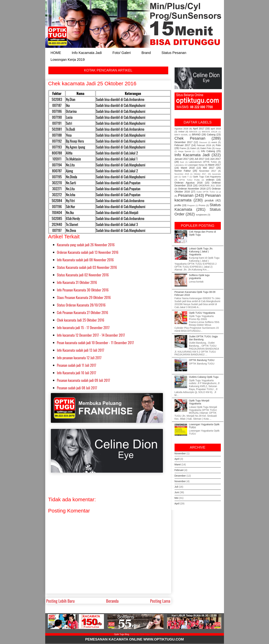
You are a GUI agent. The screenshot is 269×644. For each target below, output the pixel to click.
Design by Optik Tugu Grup (142, 634)
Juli (176, 487)
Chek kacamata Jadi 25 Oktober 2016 (81, 320)
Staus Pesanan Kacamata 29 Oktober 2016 (84, 297)
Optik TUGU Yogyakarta (202, 313)
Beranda (112, 601)
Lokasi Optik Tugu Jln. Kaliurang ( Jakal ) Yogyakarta (201, 252)
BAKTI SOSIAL (181, 135)
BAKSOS (193, 132)
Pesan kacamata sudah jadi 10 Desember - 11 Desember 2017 (95, 343)
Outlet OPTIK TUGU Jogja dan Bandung (203, 338)
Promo (202, 205)
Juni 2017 (215, 159)
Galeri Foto (206, 148)
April (177, 459)
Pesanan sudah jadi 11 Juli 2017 (77, 365)
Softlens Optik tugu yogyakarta (199, 277)
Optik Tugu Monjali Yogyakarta (199, 402)
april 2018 (216, 129)
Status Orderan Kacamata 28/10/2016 (81, 305)
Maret (178, 464)
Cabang (211, 135)
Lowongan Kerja (196, 165)
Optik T (185, 177)
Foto (218, 145)
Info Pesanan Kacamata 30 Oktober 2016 (83, 290)
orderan (210, 180)
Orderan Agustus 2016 (189, 183)
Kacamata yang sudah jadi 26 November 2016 (86, 245)
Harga (218, 148)
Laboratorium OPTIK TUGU (203, 162)
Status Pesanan (174, 52)
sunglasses (201, 215)
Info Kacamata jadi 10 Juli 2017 (77, 373)
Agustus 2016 (181, 129)
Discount (203, 142)
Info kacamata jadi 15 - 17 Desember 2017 (83, 328)
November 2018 (182, 174)
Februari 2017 (182, 145)
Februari (179, 470)
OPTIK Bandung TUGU (202, 360)
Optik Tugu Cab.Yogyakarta (207, 177)
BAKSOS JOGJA (210, 132)
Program (191, 205)
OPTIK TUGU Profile (189, 180)
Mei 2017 (209, 168)
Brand (146, 52)
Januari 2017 (182, 159)
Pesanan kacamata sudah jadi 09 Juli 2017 (84, 380)
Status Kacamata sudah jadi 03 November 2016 (87, 267)
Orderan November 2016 (192, 189)
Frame (183, 148)
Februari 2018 (204, 145)
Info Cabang (208, 151)
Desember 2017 (184, 142)
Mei (177, 498)
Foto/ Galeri (122, 52)
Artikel (181, 132)
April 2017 (199, 129)
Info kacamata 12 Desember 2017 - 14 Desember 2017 (91, 335)
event (214, 142)
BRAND (196, 135)
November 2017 (208, 171)
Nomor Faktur (183, 171)
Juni (177, 492)
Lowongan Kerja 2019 (68, 59)
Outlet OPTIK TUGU (206, 192)
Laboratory (179, 165)
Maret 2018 (188, 168)
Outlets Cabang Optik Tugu (204, 377)
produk (209, 200)
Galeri (193, 148)
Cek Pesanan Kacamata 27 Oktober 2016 (83, 312)
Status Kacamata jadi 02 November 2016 (83, 275)
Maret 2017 (214, 165)
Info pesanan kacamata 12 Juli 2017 (79, 358)
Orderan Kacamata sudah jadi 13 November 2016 (88, 252)
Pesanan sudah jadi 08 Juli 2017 (77, 388)
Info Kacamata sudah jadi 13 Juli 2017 (81, 350)
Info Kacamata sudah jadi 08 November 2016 (85, 260)
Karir (182, 162)
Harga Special (185, 151)
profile (178, 205)
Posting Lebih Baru (60, 601)
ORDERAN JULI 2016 (210, 186)
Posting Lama (160, 601)
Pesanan (186, 195)
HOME (56, 52)
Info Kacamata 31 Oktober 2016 (77, 282)
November (180, 453)
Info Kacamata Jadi (87, 52)
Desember (180, 476)
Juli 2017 (199, 159)
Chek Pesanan (190, 138)
